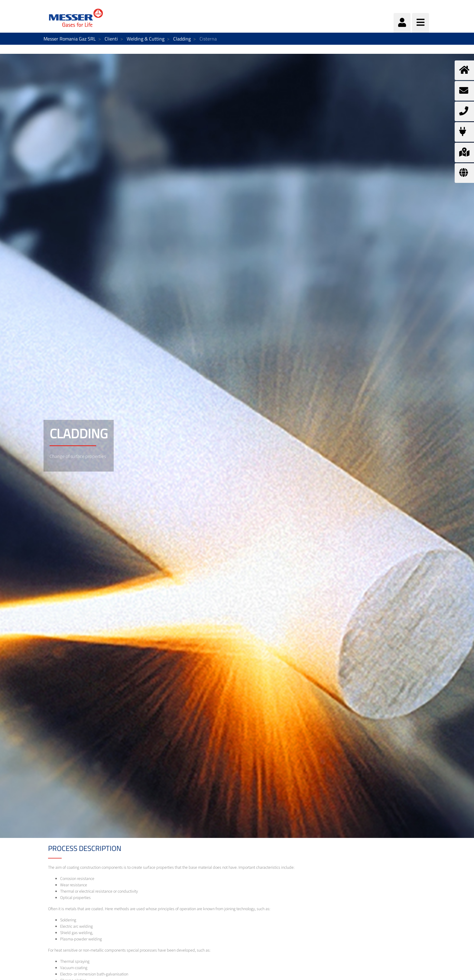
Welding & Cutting (146, 39)
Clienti (111, 39)
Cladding (182, 39)
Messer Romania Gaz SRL (70, 39)
